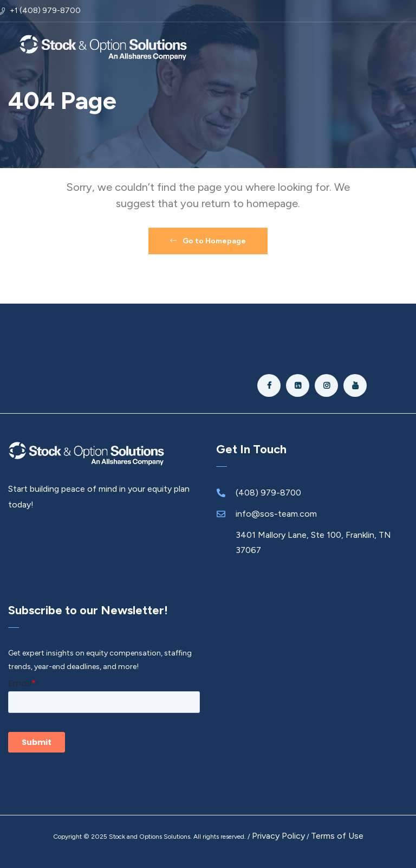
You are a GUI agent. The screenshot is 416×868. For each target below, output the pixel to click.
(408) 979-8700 (268, 493)
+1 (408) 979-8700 (45, 11)
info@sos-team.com (276, 514)
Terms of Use (337, 836)
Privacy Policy (278, 836)
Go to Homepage (208, 241)
